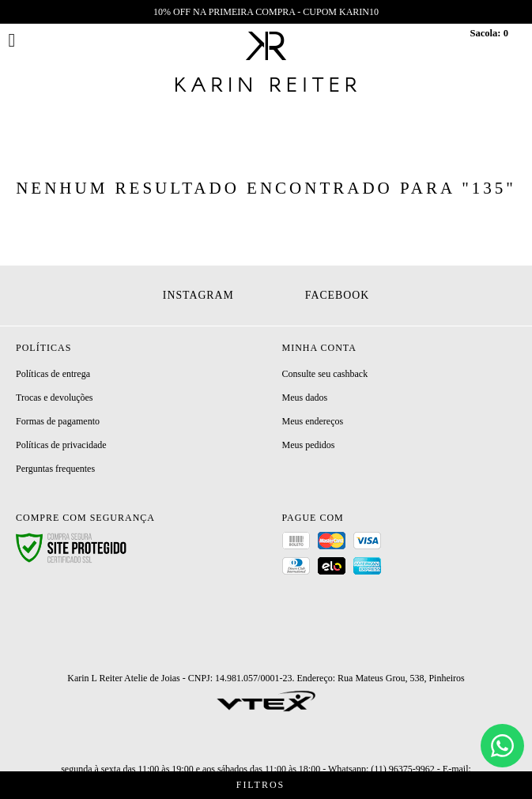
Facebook (337, 295)
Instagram (198, 295)
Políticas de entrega (53, 374)
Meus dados (305, 398)
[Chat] (502, 746)
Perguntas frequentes (55, 469)
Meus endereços (313, 421)
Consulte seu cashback (325, 374)
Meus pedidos (309, 445)
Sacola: (489, 33)
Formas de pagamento (58, 421)
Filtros (266, 785)
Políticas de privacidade (61, 445)
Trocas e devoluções (55, 398)
